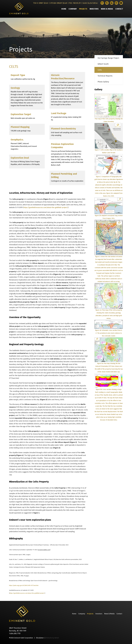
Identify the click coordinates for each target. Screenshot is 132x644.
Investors (94, 9)
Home (64, 9)
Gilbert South (103, 64)
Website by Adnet (52, 638)
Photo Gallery (103, 82)
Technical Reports (105, 76)
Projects (83, 9)
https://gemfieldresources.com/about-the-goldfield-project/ (46, 207)
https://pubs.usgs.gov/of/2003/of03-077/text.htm (24, 585)
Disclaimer (40, 638)
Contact (119, 9)
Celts (100, 70)
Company (73, 9)
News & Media (107, 9)
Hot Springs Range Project (108, 58)
